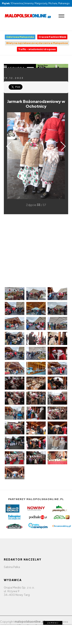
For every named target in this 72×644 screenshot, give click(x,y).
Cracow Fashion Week (52, 37)
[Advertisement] (36, 250)
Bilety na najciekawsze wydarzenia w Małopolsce (37, 43)
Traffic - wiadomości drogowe (37, 49)
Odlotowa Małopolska (20, 37)
